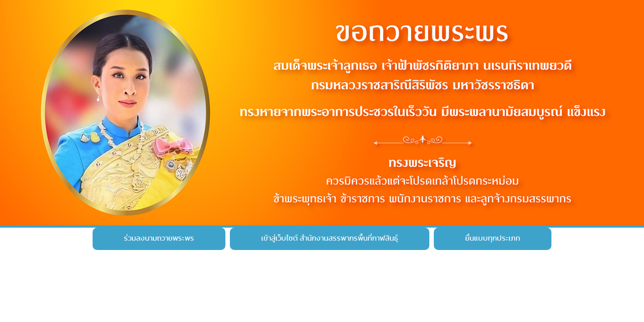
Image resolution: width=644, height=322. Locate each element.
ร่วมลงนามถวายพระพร (159, 238)
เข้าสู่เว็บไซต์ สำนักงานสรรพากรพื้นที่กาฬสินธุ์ (330, 238)
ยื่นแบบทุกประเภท (493, 238)
